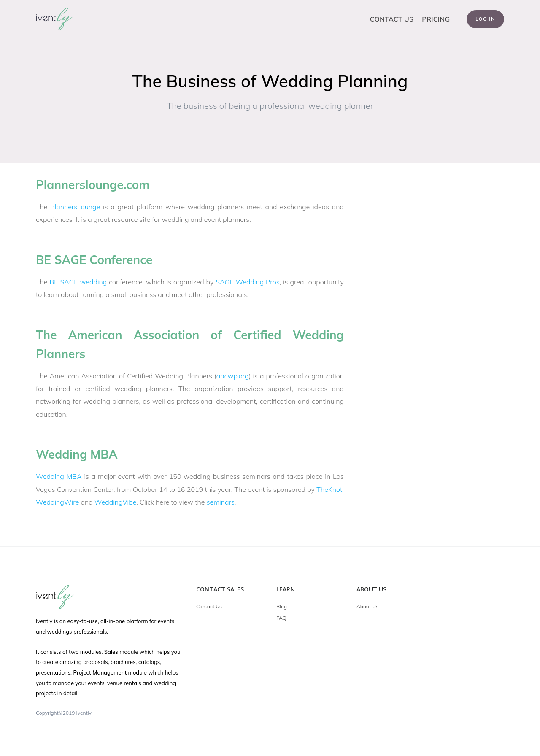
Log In (485, 19)
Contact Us (392, 19)
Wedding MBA (59, 476)
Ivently (84, 713)
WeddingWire (57, 502)
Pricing (436, 19)
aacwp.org (233, 376)
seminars (221, 502)
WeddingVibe (116, 502)
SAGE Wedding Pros (247, 282)
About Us (367, 606)
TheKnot (329, 489)
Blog (282, 606)
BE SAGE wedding (78, 282)
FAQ (281, 618)
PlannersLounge (75, 207)
